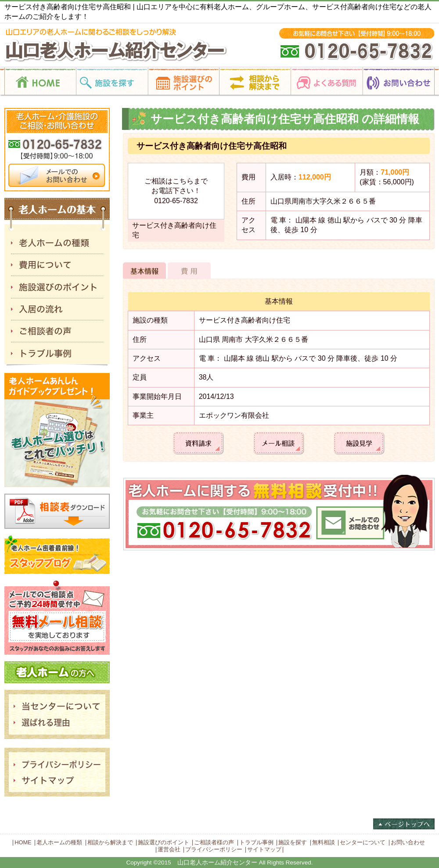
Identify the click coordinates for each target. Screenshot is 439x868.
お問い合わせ (408, 842)
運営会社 (169, 849)
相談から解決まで (110, 842)
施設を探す (293, 842)
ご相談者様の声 (214, 842)
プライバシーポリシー (214, 849)
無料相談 (324, 842)
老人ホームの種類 (59, 842)
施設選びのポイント (164, 842)
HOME (23, 842)
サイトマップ (264, 849)
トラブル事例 (256, 842)
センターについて (363, 842)
